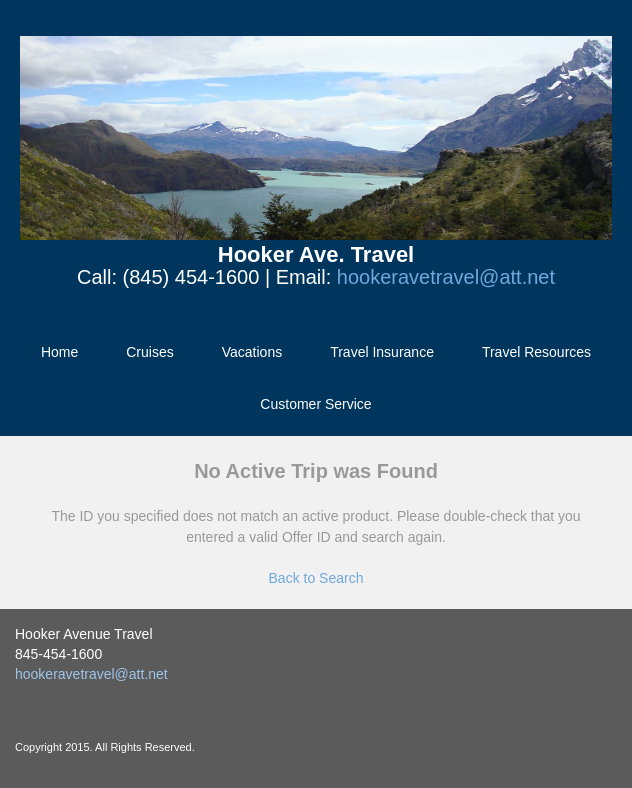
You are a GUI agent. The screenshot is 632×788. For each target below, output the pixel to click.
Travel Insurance (382, 352)
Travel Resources (536, 352)
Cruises (149, 352)
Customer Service (315, 404)
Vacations (252, 352)
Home (59, 352)
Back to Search (316, 578)
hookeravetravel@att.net (446, 277)
